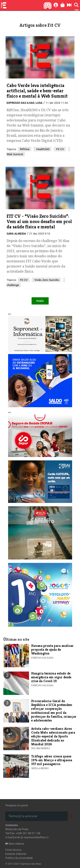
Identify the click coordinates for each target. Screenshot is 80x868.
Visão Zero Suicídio (47, 280)
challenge (13, 285)
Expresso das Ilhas (20, 103)
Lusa (39, 103)
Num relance (15, 844)
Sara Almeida (16, 234)
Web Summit (15, 154)
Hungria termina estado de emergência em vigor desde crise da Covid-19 (51, 677)
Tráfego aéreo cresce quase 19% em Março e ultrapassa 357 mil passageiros (52, 760)
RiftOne (25, 149)
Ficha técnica (13, 850)
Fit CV (60, 149)
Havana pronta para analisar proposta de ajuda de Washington (52, 650)
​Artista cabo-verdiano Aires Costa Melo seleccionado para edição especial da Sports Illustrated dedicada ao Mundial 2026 (53, 736)
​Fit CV (24, 280)
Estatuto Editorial (16, 854)
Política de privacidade (19, 858)
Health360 (42, 149)
